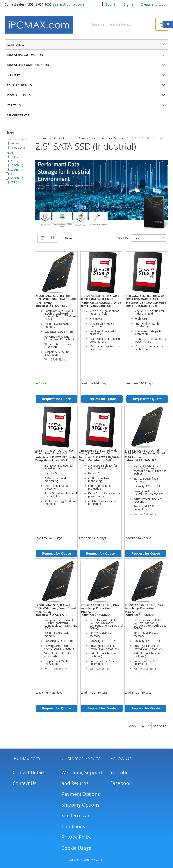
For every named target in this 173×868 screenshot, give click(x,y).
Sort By (123, 238)
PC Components (85, 138)
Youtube (119, 772)
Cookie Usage (76, 848)
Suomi (108, 4)
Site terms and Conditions (77, 821)
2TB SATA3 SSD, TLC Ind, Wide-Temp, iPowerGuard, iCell (55, 452)
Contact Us (24, 783)
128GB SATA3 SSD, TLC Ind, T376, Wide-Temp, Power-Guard (56, 607)
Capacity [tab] (10, 153)
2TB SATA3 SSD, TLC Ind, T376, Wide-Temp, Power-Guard (100, 607)
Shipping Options (80, 805)
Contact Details (29, 772)
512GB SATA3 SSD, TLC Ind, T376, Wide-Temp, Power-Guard (145, 452)
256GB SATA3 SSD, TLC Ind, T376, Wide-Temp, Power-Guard (56, 297)
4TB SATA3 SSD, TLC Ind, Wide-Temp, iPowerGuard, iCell (146, 297)
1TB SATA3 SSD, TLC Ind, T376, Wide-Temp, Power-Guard (144, 607)
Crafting (14, 105)
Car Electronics (19, 85)
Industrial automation (25, 55)
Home (43, 138)
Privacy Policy (76, 837)
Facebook (121, 783)
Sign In (129, 4)
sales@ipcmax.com (69, 4)
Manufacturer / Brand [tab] (17, 140)
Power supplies (19, 95)
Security (13, 75)
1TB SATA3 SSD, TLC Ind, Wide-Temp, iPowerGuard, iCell (99, 452)
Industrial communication (28, 65)
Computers (16, 45)
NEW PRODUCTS (18, 115)
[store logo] (39, 25)
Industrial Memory (113, 138)
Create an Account (155, 4)
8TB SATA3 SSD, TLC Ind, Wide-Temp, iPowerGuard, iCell (100, 297)
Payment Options (81, 794)
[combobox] (114, 24)
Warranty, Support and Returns (82, 778)
